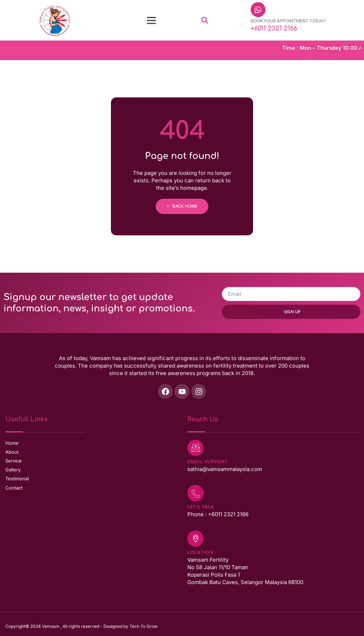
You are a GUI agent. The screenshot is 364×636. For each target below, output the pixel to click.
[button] (151, 20)
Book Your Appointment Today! (288, 21)
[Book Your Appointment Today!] (258, 10)
